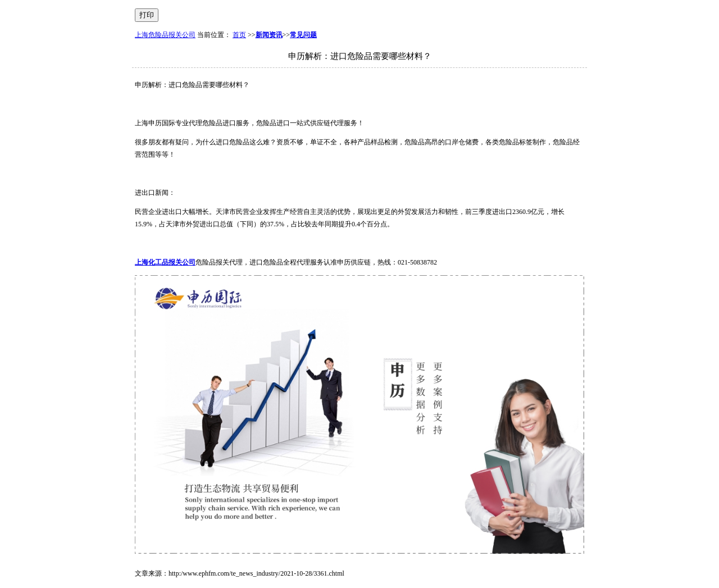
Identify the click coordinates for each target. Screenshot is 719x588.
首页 (239, 35)
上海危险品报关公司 (165, 35)
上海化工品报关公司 (165, 262)
